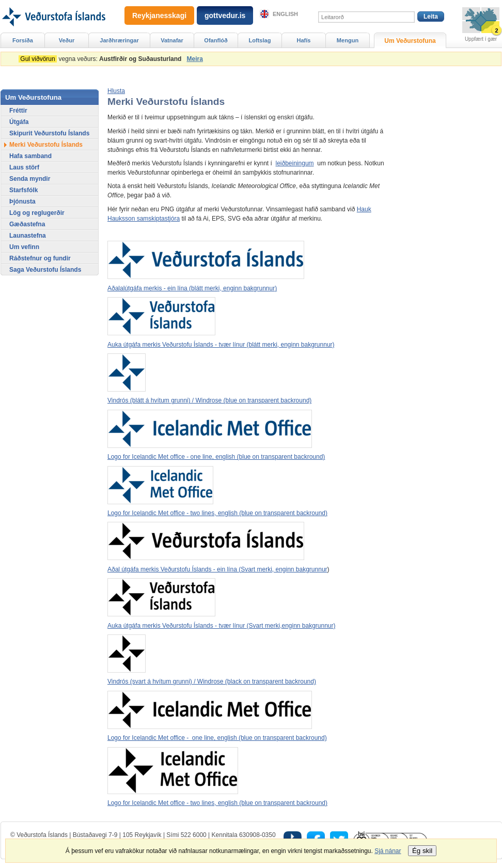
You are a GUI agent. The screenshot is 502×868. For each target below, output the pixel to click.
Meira (194, 59)
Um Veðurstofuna (410, 41)
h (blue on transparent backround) (280, 738)
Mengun (348, 40)
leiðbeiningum (295, 163)
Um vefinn (24, 247)
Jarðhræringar (119, 40)
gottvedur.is (225, 16)
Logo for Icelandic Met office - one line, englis (170, 738)
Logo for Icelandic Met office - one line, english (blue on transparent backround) (216, 457)
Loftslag (260, 40)
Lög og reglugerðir (37, 213)
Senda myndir (30, 179)
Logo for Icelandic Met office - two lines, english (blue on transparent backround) (217, 513)
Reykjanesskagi (159, 16)
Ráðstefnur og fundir (40, 258)
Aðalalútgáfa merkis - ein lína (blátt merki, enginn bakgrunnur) (192, 288)
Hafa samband (30, 156)
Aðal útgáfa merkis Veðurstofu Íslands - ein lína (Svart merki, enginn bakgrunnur (217, 569)
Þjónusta (22, 202)
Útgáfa (19, 122)
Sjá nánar (388, 851)
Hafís (304, 40)
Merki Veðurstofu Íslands (46, 145)
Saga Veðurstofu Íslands (45, 270)
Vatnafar (172, 40)
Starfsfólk (23, 190)
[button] (116, 91)
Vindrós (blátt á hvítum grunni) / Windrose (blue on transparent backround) (209, 400)
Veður (67, 40)
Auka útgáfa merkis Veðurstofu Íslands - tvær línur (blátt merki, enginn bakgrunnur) (221, 345)
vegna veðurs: (102, 59)
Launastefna (28, 236)
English (285, 14)
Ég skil (422, 851)
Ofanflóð (216, 40)
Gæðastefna (27, 224)
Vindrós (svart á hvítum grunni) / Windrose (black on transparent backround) (212, 681)
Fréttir (18, 111)
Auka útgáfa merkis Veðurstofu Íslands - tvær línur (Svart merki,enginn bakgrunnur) (222, 626)
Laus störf (24, 167)
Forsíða (23, 40)
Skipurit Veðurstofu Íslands (49, 133)
